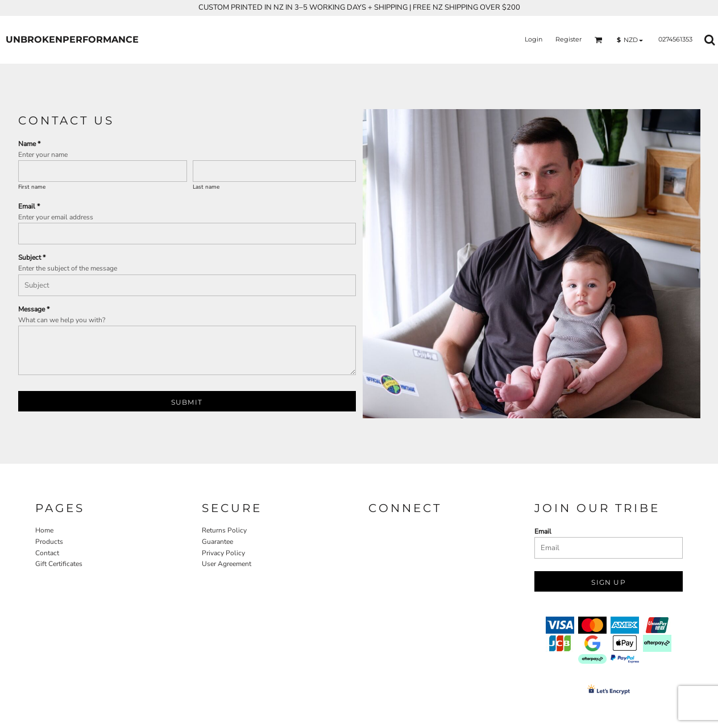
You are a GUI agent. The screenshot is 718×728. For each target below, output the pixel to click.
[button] (599, 40)
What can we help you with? (62, 320)
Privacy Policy (223, 553)
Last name (206, 187)
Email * (29, 206)
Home (44, 530)
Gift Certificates (59, 564)
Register (568, 39)
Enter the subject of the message (68, 268)
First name (32, 187)
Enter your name (43, 155)
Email (543, 531)
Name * (29, 144)
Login (534, 39)
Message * (34, 309)
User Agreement (227, 564)
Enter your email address (56, 217)
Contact (47, 553)
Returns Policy (224, 530)
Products (49, 542)
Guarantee (217, 542)
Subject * (32, 257)
